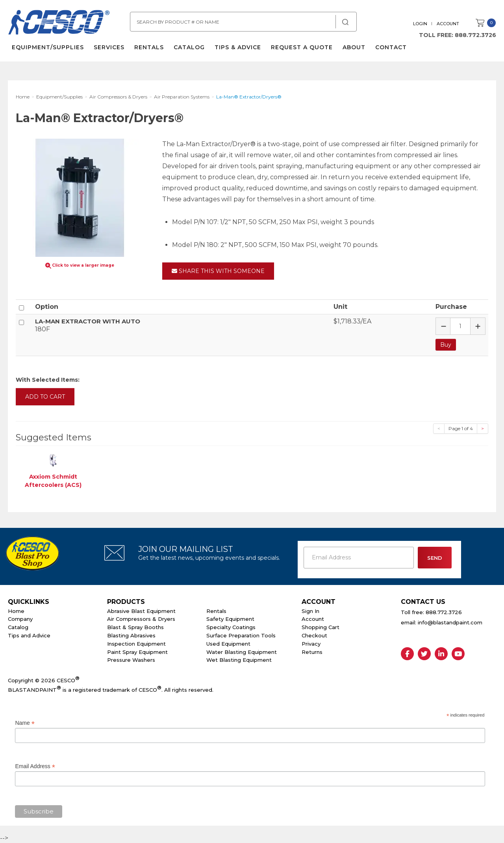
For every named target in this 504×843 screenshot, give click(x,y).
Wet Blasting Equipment (239, 660)
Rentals (149, 47)
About (354, 47)
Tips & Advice (238, 47)
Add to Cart (45, 397)
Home (16, 611)
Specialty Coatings (231, 627)
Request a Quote (302, 47)
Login (420, 24)
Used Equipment (228, 644)
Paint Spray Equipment (137, 652)
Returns (312, 652)
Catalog (189, 47)
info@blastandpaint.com (450, 622)
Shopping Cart (321, 627)
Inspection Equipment (136, 644)
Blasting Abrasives (131, 635)
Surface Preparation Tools (241, 635)
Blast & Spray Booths (135, 627)
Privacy (311, 644)
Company (20, 619)
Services (109, 47)
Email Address (35, 766)
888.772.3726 (475, 35)
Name (25, 723)
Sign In (310, 611)
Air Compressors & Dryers (141, 619)
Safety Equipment (230, 619)
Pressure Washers (131, 660)
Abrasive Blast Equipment (141, 611)
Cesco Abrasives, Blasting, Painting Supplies (59, 23)
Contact (391, 47)
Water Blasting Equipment (242, 652)
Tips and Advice (29, 635)
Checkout (314, 635)
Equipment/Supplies (48, 47)
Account (448, 24)
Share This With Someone (218, 271)
